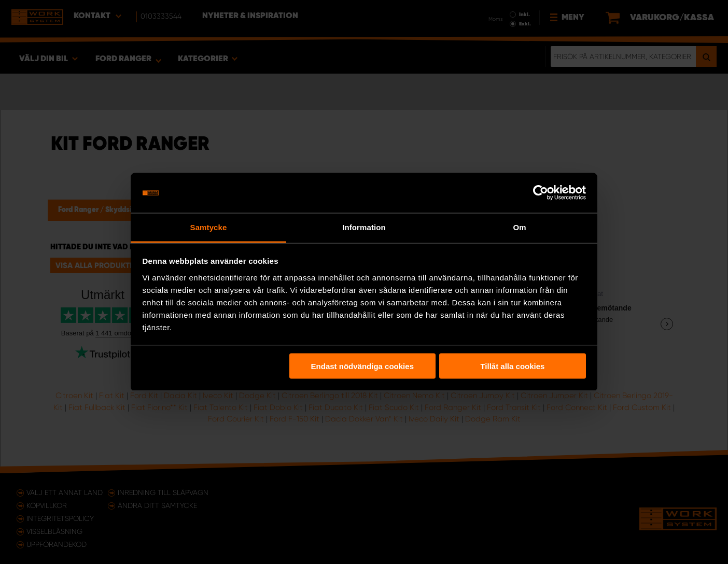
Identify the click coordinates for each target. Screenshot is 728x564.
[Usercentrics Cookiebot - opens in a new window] (541, 193)
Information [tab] (364, 227)
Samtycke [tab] (209, 227)
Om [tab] (519, 227)
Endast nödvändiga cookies (362, 366)
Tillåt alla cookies (512, 366)
